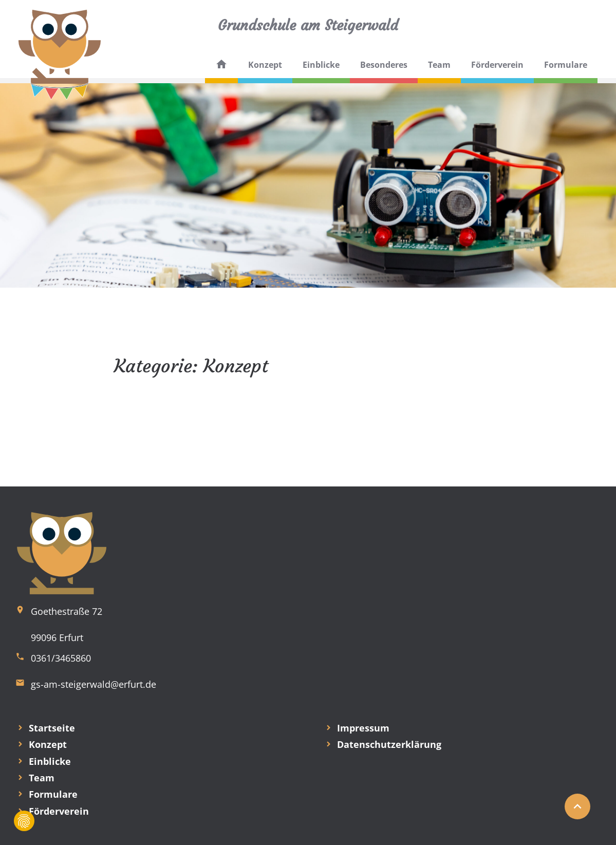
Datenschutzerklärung (389, 744)
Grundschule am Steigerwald (308, 25)
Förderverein (497, 65)
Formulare (566, 65)
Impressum (363, 728)
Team (439, 65)
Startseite (52, 728)
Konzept (265, 65)
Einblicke (321, 65)
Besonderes (384, 65)
